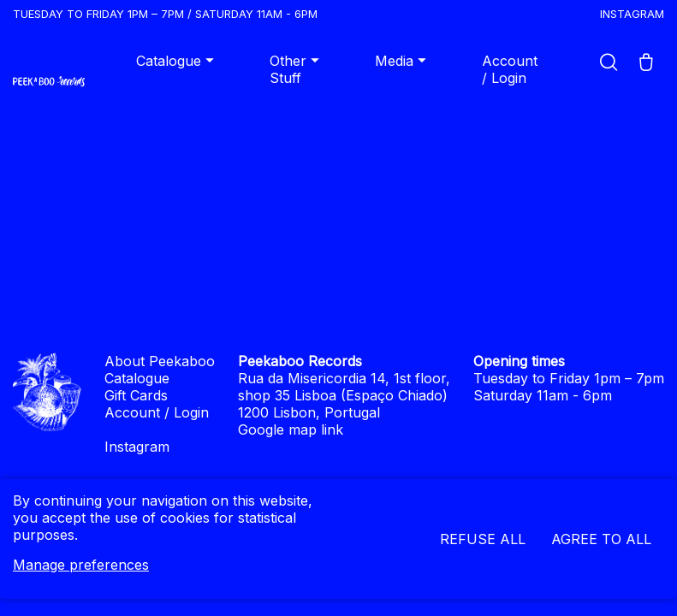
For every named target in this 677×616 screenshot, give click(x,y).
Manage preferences (81, 565)
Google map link (291, 429)
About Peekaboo (160, 361)
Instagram (632, 14)
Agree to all (601, 539)
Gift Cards (136, 395)
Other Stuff (297, 69)
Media (403, 61)
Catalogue (177, 61)
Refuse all (483, 539)
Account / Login (510, 69)
